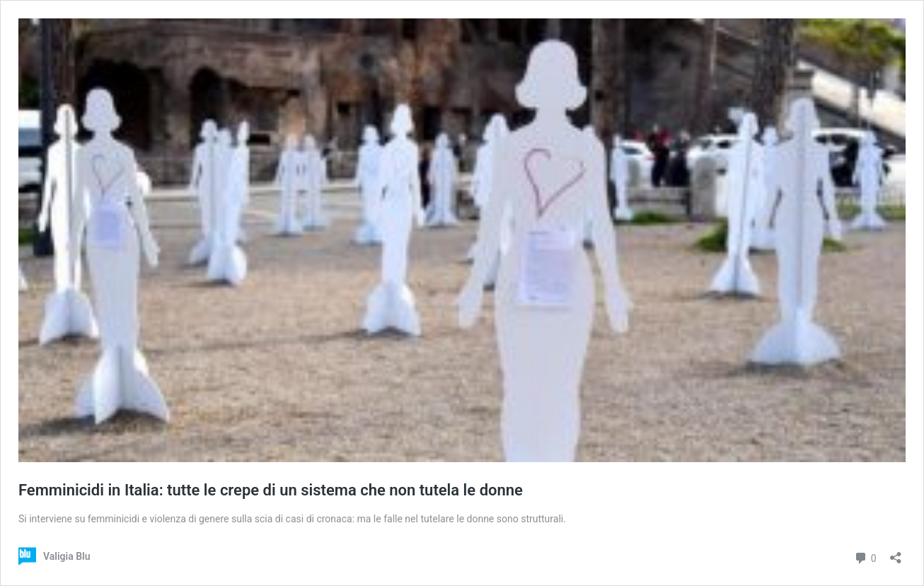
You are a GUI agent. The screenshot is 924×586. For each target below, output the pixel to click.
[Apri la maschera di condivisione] (896, 553)
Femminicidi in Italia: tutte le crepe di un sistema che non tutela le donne (271, 490)
